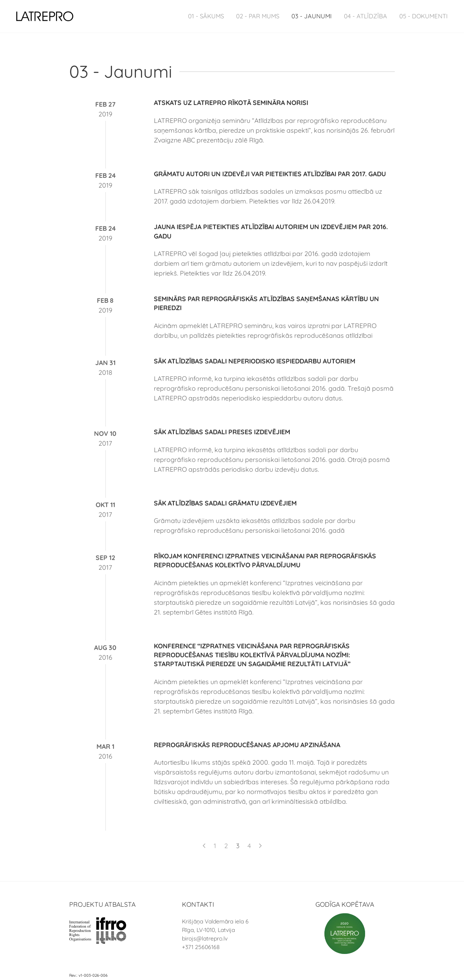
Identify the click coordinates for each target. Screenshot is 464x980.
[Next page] (260, 846)
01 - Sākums (206, 16)
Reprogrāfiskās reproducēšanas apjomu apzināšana (247, 745)
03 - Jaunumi (312, 16)
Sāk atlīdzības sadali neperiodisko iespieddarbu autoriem (255, 361)
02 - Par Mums (258, 16)
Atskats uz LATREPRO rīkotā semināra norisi (231, 103)
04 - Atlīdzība (366, 16)
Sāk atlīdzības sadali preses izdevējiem (222, 432)
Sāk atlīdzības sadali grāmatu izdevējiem (225, 503)
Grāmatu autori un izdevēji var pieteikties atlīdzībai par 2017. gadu (270, 174)
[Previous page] (204, 846)
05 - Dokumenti (424, 16)
